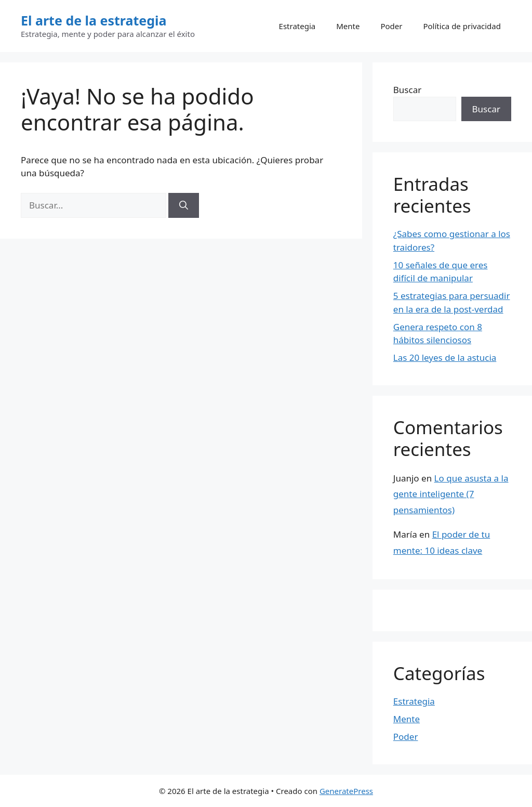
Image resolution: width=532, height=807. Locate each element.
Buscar (407, 90)
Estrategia (297, 26)
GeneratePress (346, 791)
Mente (348, 26)
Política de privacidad (462, 26)
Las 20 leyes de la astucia (445, 357)
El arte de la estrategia (94, 20)
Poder (391, 26)
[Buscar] (184, 205)
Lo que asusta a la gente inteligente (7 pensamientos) (451, 494)
